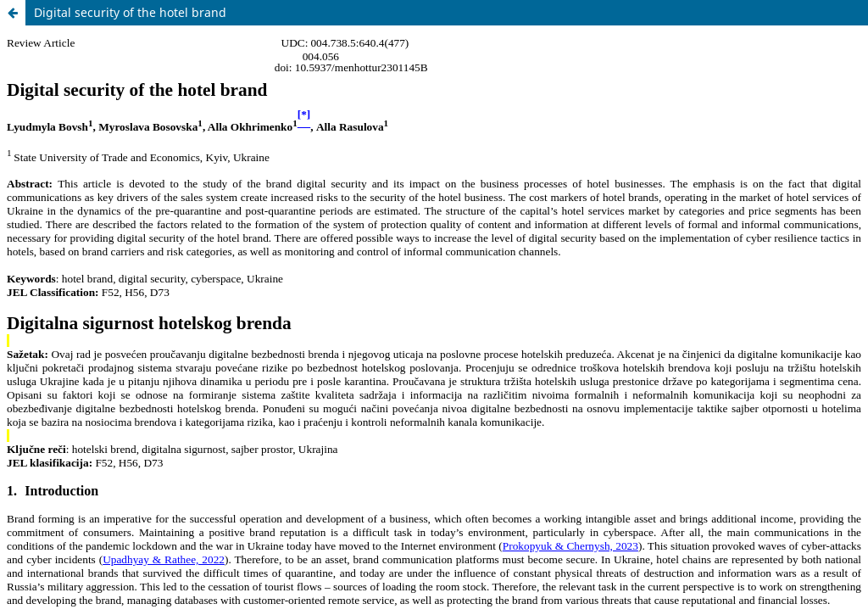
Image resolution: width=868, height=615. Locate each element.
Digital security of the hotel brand (130, 12)
